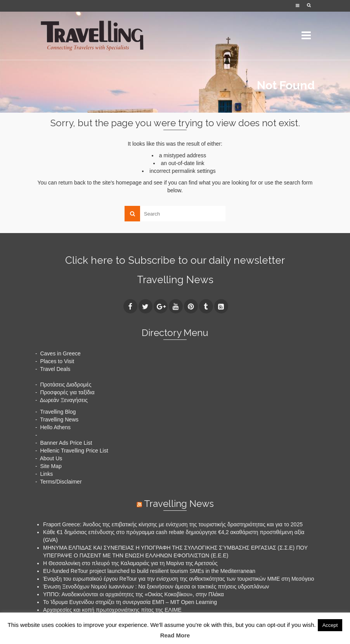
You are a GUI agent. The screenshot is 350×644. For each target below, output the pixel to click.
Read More (175, 635)
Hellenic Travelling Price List (74, 451)
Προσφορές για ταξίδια (67, 392)
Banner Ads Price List (66, 443)
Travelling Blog (58, 412)
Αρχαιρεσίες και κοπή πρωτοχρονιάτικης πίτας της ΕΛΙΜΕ (112, 610)
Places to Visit (57, 361)
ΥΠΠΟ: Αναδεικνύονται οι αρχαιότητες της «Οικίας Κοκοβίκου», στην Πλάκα (133, 594)
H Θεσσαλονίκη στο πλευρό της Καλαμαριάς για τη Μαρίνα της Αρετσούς (130, 563)
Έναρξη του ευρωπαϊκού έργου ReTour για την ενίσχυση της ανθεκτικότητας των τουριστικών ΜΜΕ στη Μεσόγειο (179, 579)
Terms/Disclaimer (61, 482)
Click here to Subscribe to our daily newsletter (175, 260)
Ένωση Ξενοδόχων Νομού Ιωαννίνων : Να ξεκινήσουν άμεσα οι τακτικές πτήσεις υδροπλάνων (156, 587)
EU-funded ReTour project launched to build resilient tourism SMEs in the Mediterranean (149, 571)
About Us (51, 458)
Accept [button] (330, 625)
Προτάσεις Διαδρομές (66, 385)
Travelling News (175, 280)
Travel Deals (55, 369)
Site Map (51, 466)
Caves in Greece (60, 353)
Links (46, 474)
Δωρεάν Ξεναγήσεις (64, 400)
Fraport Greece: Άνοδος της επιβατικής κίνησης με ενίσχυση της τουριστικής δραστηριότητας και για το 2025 (173, 524)
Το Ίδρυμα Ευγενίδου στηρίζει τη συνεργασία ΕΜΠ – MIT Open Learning (130, 602)
